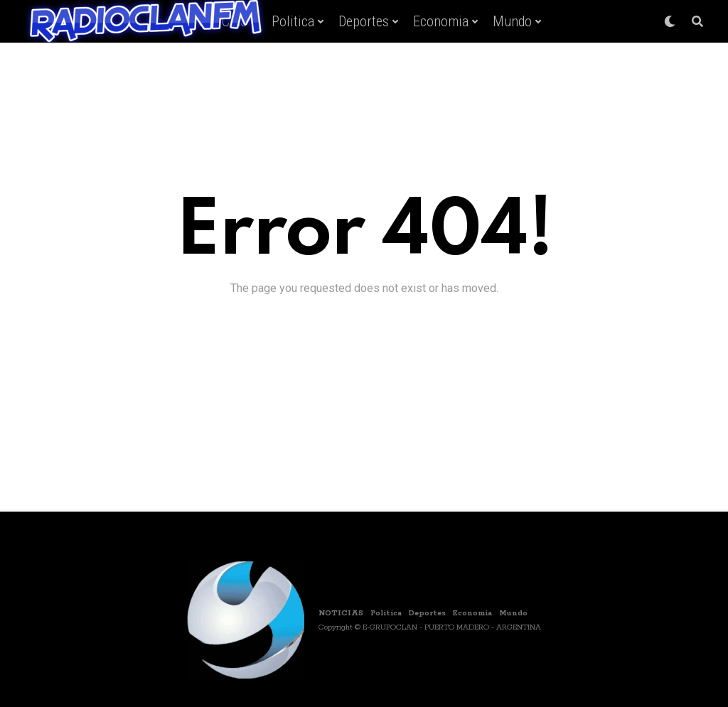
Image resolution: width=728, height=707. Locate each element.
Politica (293, 21)
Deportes (364, 21)
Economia (441, 21)
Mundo (512, 21)
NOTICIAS (341, 613)
